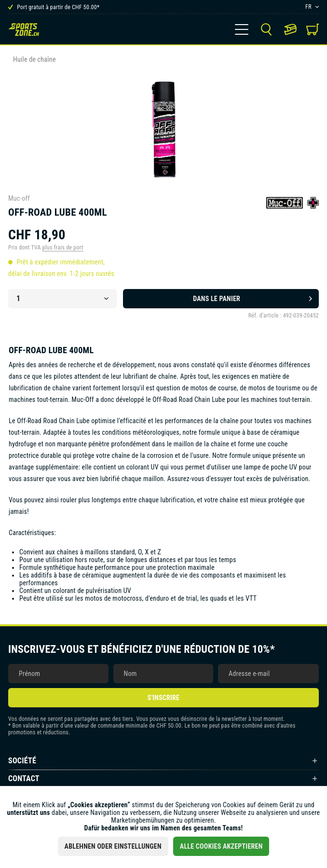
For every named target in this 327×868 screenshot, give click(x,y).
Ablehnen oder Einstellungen (113, 846)
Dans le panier (252, 297)
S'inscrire (163, 698)
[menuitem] (242, 29)
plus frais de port (63, 248)
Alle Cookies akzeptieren (221, 846)
